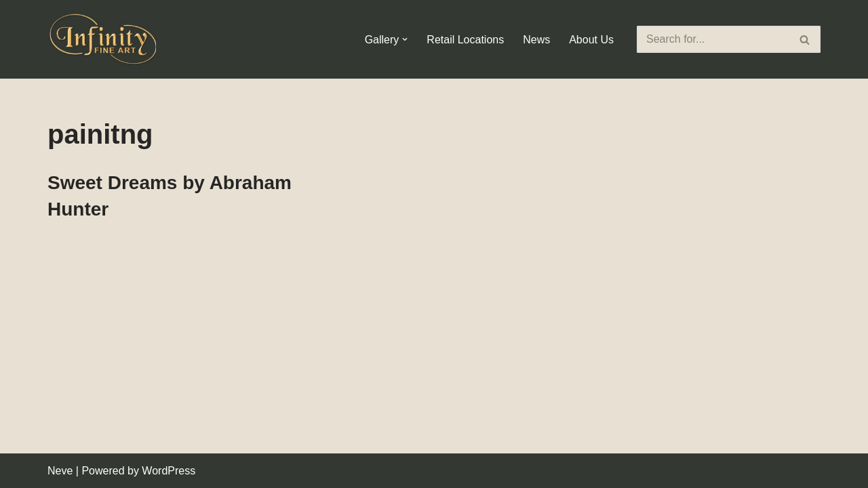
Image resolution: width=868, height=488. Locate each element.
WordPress (169, 471)
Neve (60, 471)
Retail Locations (465, 40)
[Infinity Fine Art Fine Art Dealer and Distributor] (105, 39)
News (536, 40)
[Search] (713, 39)
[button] (405, 39)
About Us (591, 40)
